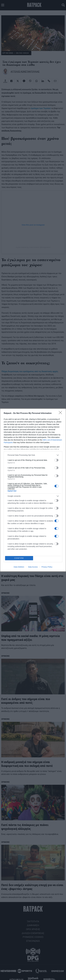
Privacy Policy (47, 567)
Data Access (33, 567)
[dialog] (33, 490)
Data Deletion (19, 567)
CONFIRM (19, 558)
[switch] (56, 460)
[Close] (61, 413)
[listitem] (33, 455)
